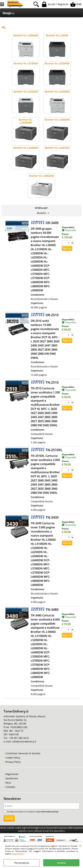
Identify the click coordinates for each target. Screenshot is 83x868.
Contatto (10, 787)
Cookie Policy (18, 854)
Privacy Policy (13, 762)
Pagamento (12, 774)
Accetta (61, 863)
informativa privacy (50, 812)
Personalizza (22, 863)
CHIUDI (80, 846)
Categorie (9, 13)
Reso (8, 783)
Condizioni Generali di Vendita (23, 753)
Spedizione (12, 778)
